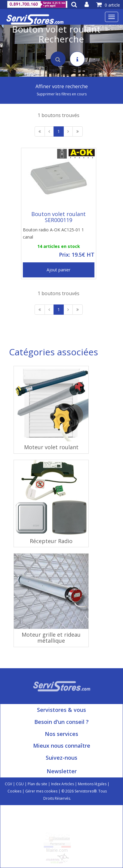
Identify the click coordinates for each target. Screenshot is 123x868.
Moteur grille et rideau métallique (51, 638)
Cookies (14, 791)
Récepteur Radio (51, 541)
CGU (20, 784)
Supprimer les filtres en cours (62, 94)
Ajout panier (58, 270)
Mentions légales (92, 784)
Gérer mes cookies (41, 791)
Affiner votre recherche (62, 86)
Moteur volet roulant (51, 447)
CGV (8, 784)
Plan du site (37, 784)
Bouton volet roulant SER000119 (58, 217)
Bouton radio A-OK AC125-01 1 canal (53, 233)
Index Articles (63, 784)
